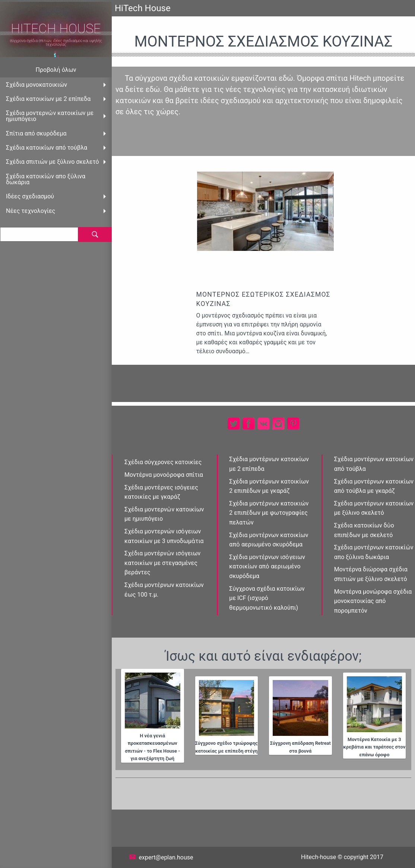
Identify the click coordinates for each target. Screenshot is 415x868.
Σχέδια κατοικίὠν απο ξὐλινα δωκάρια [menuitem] (46, 179)
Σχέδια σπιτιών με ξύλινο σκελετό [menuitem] (53, 162)
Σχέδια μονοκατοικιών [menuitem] (37, 85)
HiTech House (56, 29)
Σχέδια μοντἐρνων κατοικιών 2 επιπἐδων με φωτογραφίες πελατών (269, 513)
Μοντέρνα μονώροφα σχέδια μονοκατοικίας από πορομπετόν (373, 601)
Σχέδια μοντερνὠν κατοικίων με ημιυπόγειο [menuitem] (50, 116)
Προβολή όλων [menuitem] (56, 70)
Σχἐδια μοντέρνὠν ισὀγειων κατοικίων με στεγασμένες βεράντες (162, 563)
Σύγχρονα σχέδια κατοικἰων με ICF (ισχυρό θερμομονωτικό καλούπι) (267, 598)
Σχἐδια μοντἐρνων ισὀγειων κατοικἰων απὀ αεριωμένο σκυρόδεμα (267, 567)
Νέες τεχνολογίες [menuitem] (31, 211)
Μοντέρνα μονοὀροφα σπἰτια (164, 475)
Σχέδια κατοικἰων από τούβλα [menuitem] (47, 148)
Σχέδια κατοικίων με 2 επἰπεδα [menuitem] (48, 99)
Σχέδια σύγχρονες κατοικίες (163, 462)
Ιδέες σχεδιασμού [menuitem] (30, 196)
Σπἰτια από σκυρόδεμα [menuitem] (36, 133)
